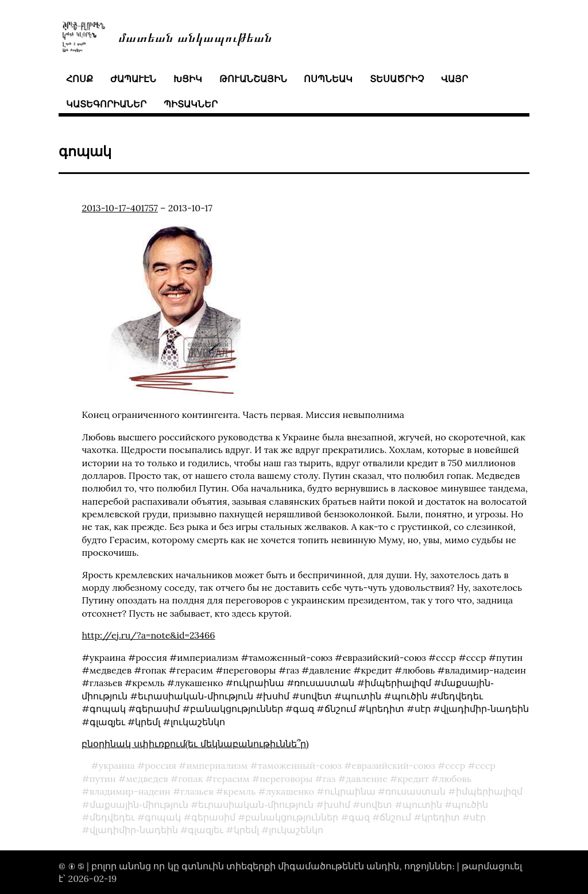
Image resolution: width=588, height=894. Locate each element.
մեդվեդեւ (112, 817)
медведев (147, 779)
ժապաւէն (133, 79)
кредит (413, 779)
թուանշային (253, 79)
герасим (231, 779)
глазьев (197, 791)
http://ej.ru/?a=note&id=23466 (148, 635)
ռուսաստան (415, 791)
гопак (190, 779)
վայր (454, 79)
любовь (455, 779)
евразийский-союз (393, 765)
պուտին (422, 804)
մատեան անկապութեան (195, 36)
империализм (217, 765)
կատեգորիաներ (106, 104)
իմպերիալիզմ (489, 791)
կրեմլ (246, 830)
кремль (239, 791)
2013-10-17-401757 (119, 208)
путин (103, 779)
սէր (478, 817)
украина (117, 765)
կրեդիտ (441, 817)
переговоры (286, 779)
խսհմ (337, 804)
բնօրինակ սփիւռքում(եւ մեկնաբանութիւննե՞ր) (195, 744)
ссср (486, 765)
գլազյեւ (206, 830)
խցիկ (188, 79)
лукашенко (290, 791)
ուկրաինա (350, 791)
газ (329, 779)
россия (160, 765)
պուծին (470, 804)
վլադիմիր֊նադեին (134, 830)
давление (367, 779)
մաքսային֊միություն (139, 804)
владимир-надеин (130, 791)
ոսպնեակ (328, 79)
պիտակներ (191, 104)
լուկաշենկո (296, 830)
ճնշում (395, 817)
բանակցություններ (292, 817)
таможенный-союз (300, 765)
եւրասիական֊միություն (256, 804)
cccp (455, 765)
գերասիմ (213, 817)
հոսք (80, 79)
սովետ (376, 804)
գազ (359, 817)
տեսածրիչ (397, 79)
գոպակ (163, 817)
